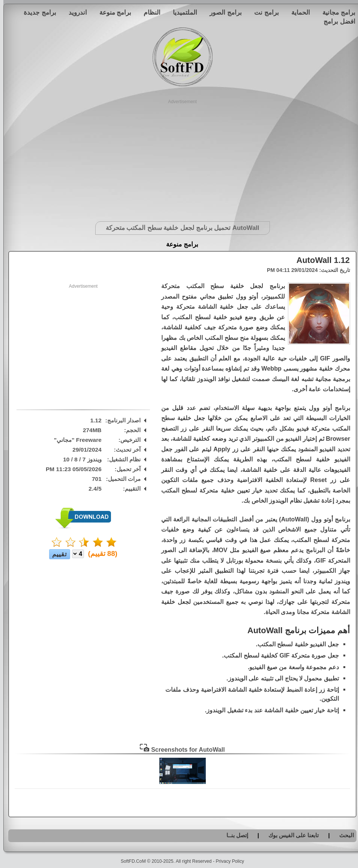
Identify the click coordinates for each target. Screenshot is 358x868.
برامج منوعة (112, 12)
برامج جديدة (37, 12)
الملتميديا (182, 12)
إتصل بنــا (234, 835)
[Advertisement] (179, 158)
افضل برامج (336, 21)
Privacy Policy (226, 861)
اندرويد (74, 12)
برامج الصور (222, 12)
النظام (149, 12)
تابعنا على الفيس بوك (290, 835)
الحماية (297, 12)
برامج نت (263, 12)
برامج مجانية (336, 12)
